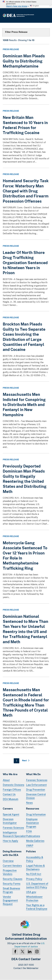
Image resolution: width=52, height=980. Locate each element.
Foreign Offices (12, 790)
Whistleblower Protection (34, 899)
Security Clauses (13, 879)
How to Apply (10, 841)
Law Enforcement (36, 785)
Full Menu (46, 15)
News (29, 803)
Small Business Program (11, 890)
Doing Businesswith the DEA (12, 853)
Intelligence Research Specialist (14, 834)
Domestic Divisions (14, 785)
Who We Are (10, 774)
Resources (33, 809)
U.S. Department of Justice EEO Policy (37, 885)
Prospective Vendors (10, 872)
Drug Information (36, 814)
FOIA (29, 831)
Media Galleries (35, 841)
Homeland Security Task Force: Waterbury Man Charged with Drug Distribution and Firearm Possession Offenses (26, 191)
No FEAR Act (34, 874)
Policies (31, 851)
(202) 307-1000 (26, 965)
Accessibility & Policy (35, 859)
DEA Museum (11, 799)
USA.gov (31, 892)
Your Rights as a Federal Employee (37, 907)
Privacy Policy (34, 879)
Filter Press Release (16, 32)
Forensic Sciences (37, 780)
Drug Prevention (36, 790)
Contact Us (9, 794)
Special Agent (11, 814)
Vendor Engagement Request (10, 900)
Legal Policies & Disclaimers (35, 867)
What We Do (33, 774)
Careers (8, 809)
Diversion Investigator (10, 821)
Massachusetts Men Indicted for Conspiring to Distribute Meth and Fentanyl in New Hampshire (24, 405)
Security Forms (12, 884)
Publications (33, 836)
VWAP (30, 846)
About (6, 780)
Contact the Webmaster (26, 968)
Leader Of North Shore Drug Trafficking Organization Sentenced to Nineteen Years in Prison (25, 263)
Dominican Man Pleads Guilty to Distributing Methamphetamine (24, 61)
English (34, 6)
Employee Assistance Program (32, 823)
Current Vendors (12, 866)
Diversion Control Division (36, 796)
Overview (8, 861)
